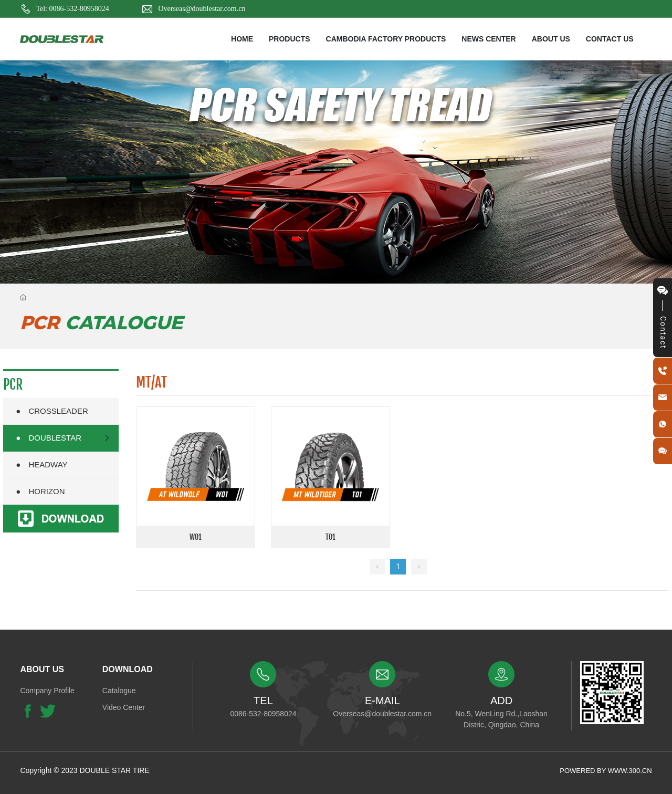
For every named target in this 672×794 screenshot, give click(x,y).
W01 (196, 537)
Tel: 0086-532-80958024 (72, 9)
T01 (330, 537)
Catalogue (119, 691)
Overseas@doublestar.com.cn (202, 9)
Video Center (124, 707)
